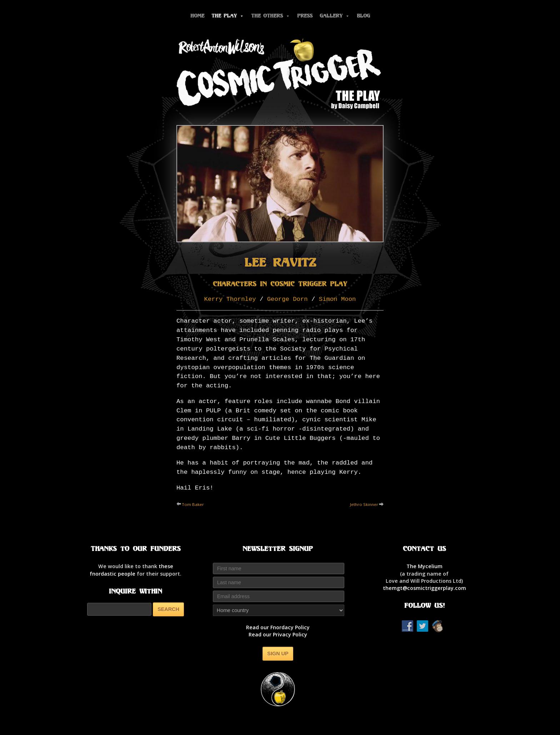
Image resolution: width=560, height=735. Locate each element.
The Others (271, 16)
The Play (228, 16)
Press (305, 16)
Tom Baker (193, 504)
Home (197, 16)
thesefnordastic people (131, 570)
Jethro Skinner (364, 504)
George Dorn (287, 299)
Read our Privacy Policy (278, 634)
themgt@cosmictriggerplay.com (424, 588)
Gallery (335, 16)
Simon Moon (337, 299)
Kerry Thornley (230, 299)
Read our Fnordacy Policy (278, 627)
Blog (363, 16)
